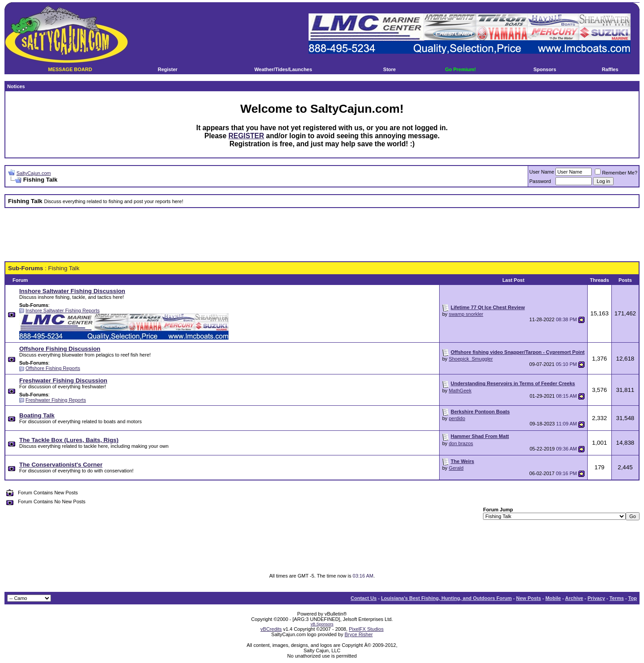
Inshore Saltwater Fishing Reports (63, 310)
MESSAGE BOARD (70, 69)
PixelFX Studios (366, 629)
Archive (574, 598)
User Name (542, 172)
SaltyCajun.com (34, 173)
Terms (617, 598)
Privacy (596, 598)
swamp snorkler (466, 314)
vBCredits (271, 629)
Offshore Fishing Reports (53, 368)
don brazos (461, 443)
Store (390, 69)
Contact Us (364, 598)
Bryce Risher (358, 634)
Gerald (456, 468)
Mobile (553, 598)
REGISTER (246, 136)
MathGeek (460, 391)
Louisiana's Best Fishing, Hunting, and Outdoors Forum (446, 598)
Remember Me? (616, 173)
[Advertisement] (322, 235)
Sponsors (545, 69)
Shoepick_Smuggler (470, 359)
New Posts (529, 598)
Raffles (610, 69)
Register (168, 69)
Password (540, 181)
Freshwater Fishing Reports (56, 400)
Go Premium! (460, 69)
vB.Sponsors (322, 624)
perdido (457, 418)
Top (633, 598)
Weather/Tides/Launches (283, 69)
